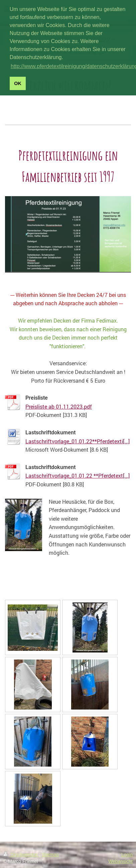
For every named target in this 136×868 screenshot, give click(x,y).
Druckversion (21, 855)
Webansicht (120, 861)
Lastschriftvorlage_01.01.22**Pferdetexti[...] (78, 441)
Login (127, 855)
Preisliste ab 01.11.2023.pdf (59, 406)
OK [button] (18, 83)
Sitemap (50, 855)
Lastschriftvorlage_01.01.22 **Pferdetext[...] (78, 476)
